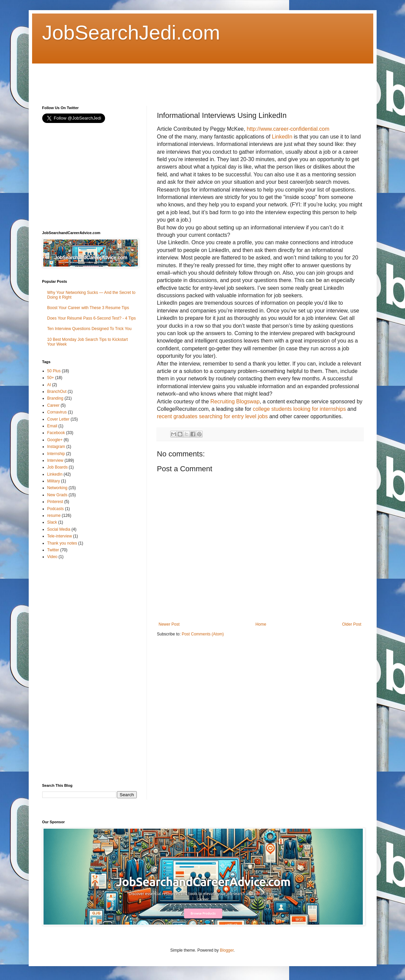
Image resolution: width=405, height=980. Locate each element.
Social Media (59, 529)
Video (52, 557)
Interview (55, 460)
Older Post (352, 624)
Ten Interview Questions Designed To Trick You (90, 329)
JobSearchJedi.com (131, 33)
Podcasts (56, 509)
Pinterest (55, 502)
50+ (51, 378)
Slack (52, 522)
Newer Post (169, 624)
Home (261, 624)
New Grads (57, 495)
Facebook (56, 433)
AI (49, 385)
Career (54, 405)
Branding (55, 398)
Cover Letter (58, 419)
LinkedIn (55, 474)
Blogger (227, 950)
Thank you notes (62, 543)
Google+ (55, 440)
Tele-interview (60, 536)
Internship (56, 454)
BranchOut (57, 392)
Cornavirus (57, 412)
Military (54, 481)
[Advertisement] (165, 79)
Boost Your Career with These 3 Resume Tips (88, 308)
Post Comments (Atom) (203, 634)
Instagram (56, 447)
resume (54, 516)
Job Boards (58, 467)
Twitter (53, 550)
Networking (57, 488)
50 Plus (54, 371)
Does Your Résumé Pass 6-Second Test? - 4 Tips (92, 318)
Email (52, 426)
